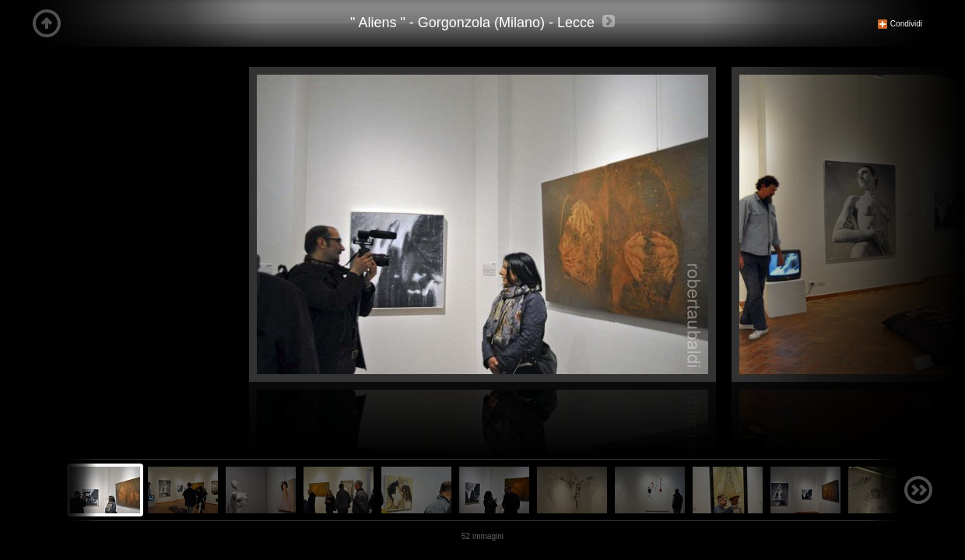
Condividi (900, 24)
